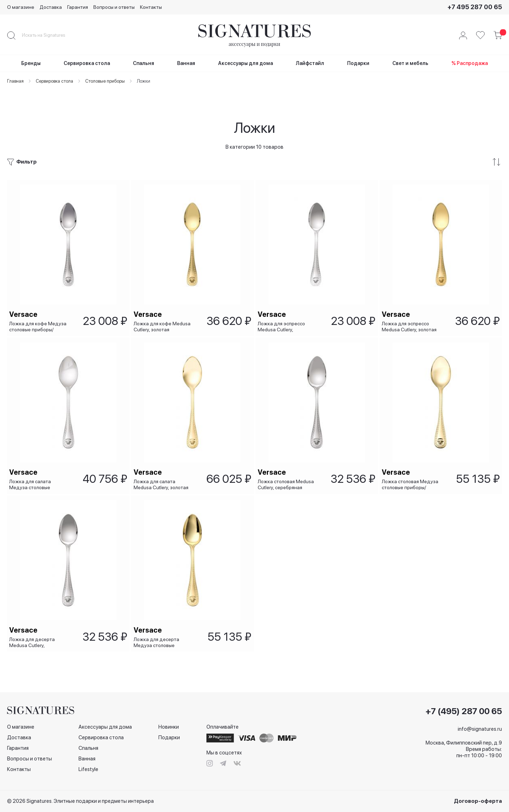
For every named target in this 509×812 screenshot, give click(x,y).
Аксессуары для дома (105, 727)
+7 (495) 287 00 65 (464, 711)
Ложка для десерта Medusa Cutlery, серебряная (33, 641)
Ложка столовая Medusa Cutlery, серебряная (287, 476)
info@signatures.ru (480, 729)
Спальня (88, 748)
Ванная (87, 759)
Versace (25, 298)
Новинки (169, 727)
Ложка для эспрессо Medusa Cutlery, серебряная (283, 310)
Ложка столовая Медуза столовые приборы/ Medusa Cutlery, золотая (411, 476)
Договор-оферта (478, 801)
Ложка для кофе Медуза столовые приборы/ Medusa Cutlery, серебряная (39, 310)
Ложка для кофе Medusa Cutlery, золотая (163, 310)
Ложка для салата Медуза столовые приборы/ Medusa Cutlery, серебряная (40, 476)
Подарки (169, 737)
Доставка (51, 7)
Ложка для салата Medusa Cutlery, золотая (162, 476)
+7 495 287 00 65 (475, 7)
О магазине (21, 7)
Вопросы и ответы (114, 7)
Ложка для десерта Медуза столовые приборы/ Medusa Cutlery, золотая (164, 641)
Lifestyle (88, 769)
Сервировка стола (101, 737)
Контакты (151, 7)
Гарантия (78, 7)
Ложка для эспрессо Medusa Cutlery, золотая (411, 310)
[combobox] (49, 35)
